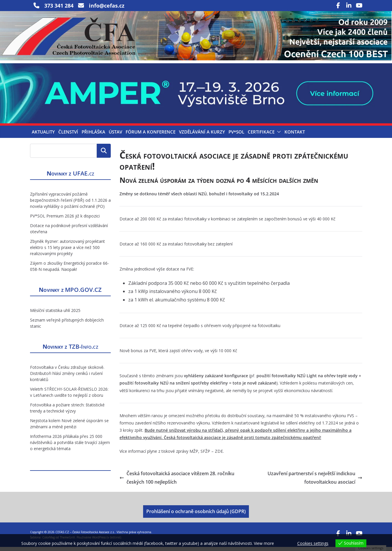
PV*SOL (236, 136)
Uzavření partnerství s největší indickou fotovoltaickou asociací (315, 481)
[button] (278, 136)
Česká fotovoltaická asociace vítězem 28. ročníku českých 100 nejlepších (177, 481)
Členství (68, 136)
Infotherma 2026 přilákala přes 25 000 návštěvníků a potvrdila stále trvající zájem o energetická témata (70, 446)
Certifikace (261, 136)
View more (264, 543)
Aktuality (43, 136)
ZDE (219, 455)
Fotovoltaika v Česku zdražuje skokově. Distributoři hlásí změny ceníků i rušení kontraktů (67, 377)
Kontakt (295, 136)
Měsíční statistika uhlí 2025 (55, 314)
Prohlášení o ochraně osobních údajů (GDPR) (196, 515)
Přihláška (93, 136)
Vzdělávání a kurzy (202, 136)
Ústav (115, 136)
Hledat (104, 155)
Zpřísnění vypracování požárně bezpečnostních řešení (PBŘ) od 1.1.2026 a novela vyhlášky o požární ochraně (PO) (70, 204)
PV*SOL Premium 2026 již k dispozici (65, 220)
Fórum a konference (151, 136)
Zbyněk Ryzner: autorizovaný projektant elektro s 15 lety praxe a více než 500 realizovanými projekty (67, 251)
